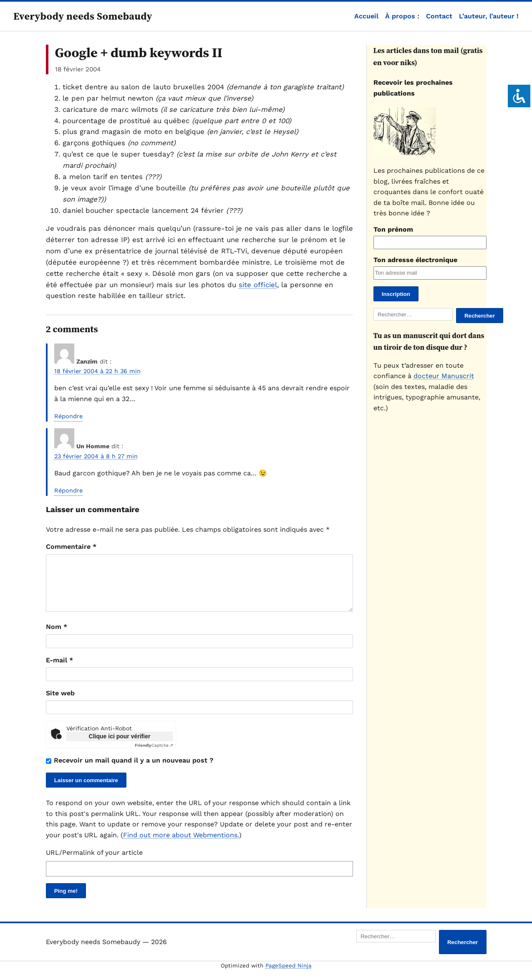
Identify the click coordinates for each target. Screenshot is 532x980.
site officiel (258, 285)
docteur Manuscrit (444, 376)
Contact (439, 16)
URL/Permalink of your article (94, 863)
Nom (57, 637)
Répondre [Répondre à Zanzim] (68, 416)
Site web (60, 703)
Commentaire (71, 547)
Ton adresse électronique (415, 260)
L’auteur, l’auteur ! (489, 16)
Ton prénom (393, 229)
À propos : (402, 16)
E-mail (59, 670)
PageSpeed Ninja (289, 976)
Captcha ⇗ (154, 755)
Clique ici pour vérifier (120, 746)
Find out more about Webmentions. (181, 845)
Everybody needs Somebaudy (83, 16)
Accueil (366, 16)
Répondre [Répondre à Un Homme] (68, 490)
